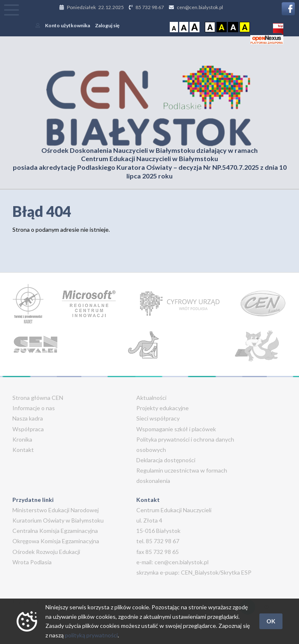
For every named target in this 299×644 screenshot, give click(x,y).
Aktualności (151, 398)
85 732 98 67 (150, 7)
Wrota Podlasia (32, 562)
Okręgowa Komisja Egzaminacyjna (56, 541)
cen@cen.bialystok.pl (200, 7)
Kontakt (23, 450)
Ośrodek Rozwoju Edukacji (46, 552)
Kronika (22, 439)
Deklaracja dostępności (166, 460)
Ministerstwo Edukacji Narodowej (56, 510)
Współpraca (28, 429)
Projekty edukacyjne (163, 408)
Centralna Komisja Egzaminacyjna (55, 531)
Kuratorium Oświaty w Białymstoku (58, 520)
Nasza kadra (28, 418)
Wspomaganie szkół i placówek (176, 429)
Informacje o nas (34, 408)
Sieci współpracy (158, 418)
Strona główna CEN (38, 398)
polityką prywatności (91, 635)
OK (271, 621)
